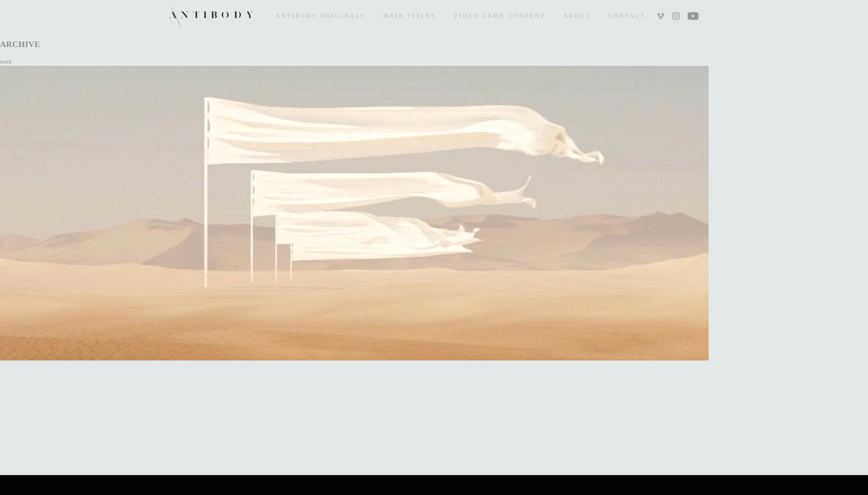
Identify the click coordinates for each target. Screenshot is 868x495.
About (577, 16)
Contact (627, 16)
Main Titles (409, 16)
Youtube (693, 17)
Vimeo (662, 17)
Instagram (675, 17)
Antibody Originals (321, 16)
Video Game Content (499, 16)
